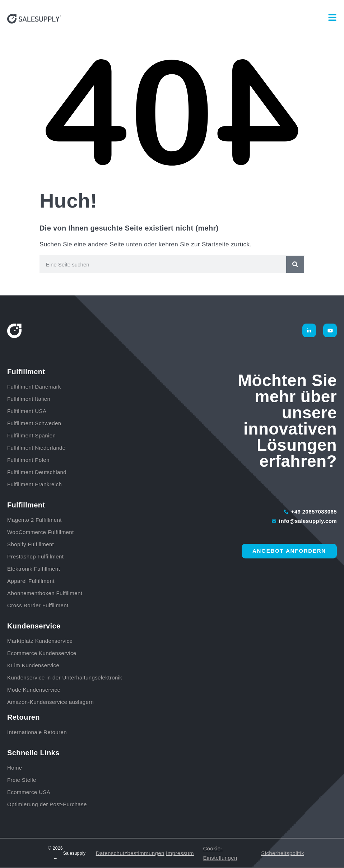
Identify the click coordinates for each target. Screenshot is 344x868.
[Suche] (295, 264)
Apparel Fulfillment (31, 581)
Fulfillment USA (27, 411)
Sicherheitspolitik (283, 853)
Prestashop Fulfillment (35, 556)
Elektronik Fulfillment (34, 569)
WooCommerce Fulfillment (41, 532)
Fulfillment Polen (28, 460)
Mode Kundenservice (34, 690)
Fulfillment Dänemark (34, 387)
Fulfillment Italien (29, 399)
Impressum (180, 853)
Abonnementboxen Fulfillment (45, 593)
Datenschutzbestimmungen (130, 853)
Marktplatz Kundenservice (40, 641)
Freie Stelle (22, 780)
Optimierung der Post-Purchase (47, 804)
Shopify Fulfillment (31, 544)
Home (15, 768)
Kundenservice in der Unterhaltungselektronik (65, 677)
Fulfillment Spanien (31, 435)
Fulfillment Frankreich (34, 484)
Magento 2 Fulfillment (34, 520)
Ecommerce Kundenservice (42, 653)
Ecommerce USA (29, 792)
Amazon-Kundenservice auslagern (50, 702)
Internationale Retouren (37, 732)
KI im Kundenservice (33, 665)
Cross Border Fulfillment (38, 605)
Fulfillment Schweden (34, 423)
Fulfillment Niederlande (38, 448)
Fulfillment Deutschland (38, 472)
